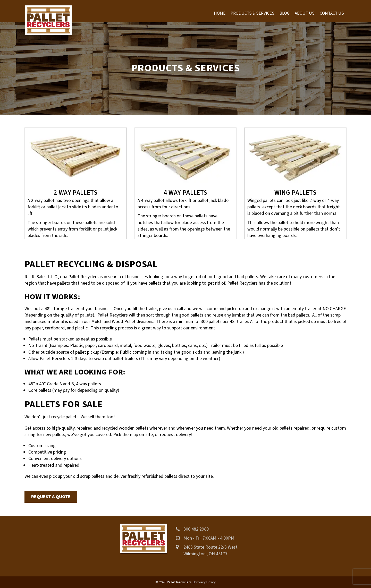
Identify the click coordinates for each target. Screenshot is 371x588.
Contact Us (332, 13)
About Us (305, 13)
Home (220, 13)
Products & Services (252, 13)
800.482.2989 (196, 529)
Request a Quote (51, 497)
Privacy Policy (205, 582)
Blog (285, 13)
